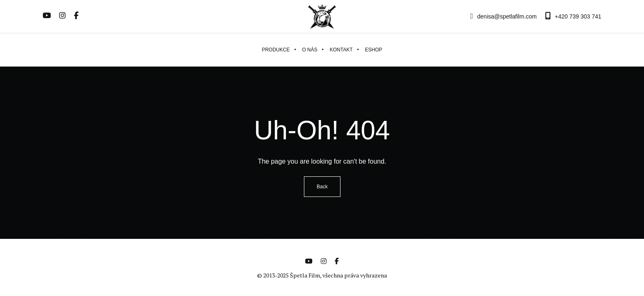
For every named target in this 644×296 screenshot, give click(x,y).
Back (322, 187)
